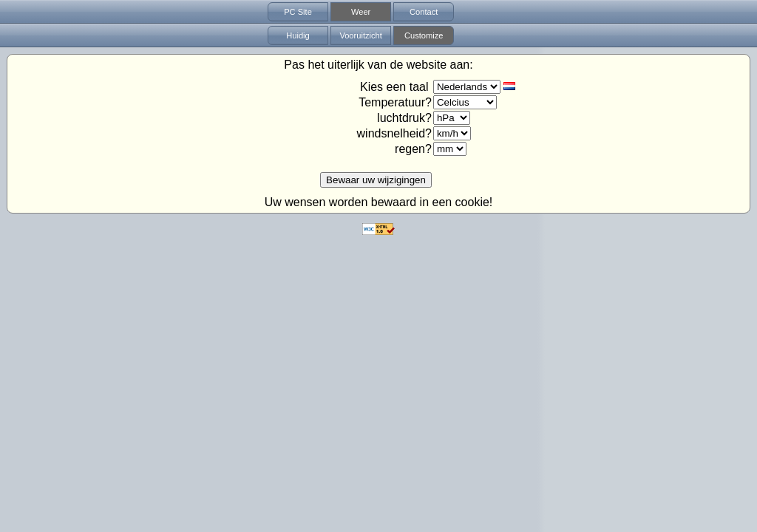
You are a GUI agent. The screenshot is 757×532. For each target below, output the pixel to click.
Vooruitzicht (360, 35)
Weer (361, 12)
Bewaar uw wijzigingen (376, 180)
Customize (424, 35)
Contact (424, 12)
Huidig (298, 35)
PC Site (298, 12)
